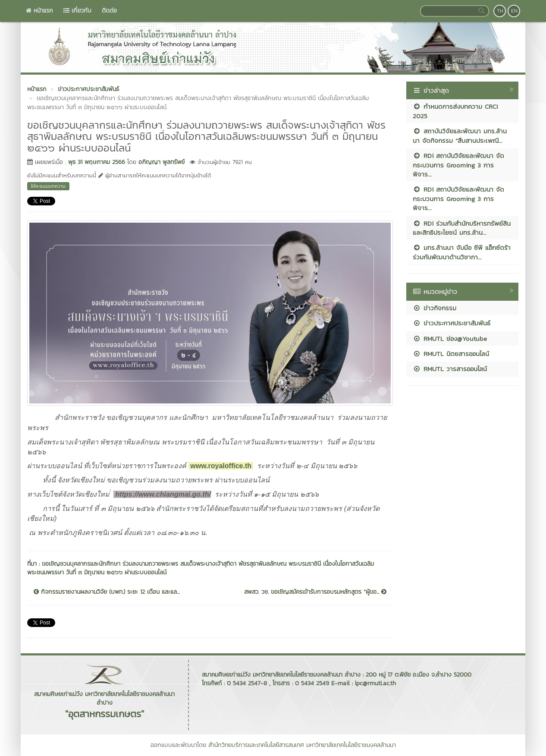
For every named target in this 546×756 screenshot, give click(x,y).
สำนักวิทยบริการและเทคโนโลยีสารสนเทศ (256, 745)
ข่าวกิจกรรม (435, 308)
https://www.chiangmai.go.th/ (163, 494)
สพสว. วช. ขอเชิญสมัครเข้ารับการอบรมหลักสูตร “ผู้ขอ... (315, 592)
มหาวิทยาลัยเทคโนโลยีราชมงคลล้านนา (351, 745)
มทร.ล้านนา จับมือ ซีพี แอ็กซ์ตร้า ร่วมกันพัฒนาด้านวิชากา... (462, 252)
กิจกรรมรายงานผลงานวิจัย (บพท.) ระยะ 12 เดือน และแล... (107, 592)
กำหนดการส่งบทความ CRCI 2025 (455, 111)
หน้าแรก (39, 11)
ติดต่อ (109, 11)
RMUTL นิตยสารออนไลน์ (451, 354)
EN (514, 11)
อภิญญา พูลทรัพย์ (162, 162)
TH (500, 11)
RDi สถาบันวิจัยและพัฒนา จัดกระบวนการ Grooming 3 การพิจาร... (458, 165)
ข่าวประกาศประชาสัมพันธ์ (452, 323)
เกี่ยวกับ (77, 11)
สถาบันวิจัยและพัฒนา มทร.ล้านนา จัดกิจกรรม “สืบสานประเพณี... (460, 135)
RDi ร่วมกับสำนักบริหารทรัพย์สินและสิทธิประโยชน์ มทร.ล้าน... (462, 228)
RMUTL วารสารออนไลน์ (450, 369)
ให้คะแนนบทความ (48, 186)
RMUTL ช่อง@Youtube (450, 339)
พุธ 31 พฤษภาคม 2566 (97, 162)
